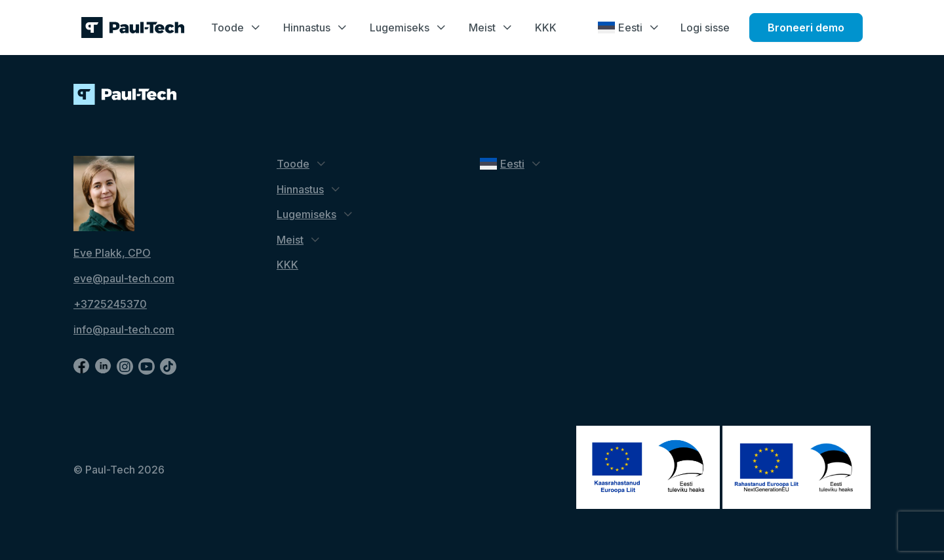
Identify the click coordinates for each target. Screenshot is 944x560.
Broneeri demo (806, 28)
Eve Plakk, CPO (112, 253)
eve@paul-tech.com (124, 278)
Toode (227, 28)
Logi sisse (705, 28)
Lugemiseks (400, 28)
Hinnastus (307, 28)
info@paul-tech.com (124, 329)
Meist (482, 28)
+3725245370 (110, 304)
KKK (546, 28)
